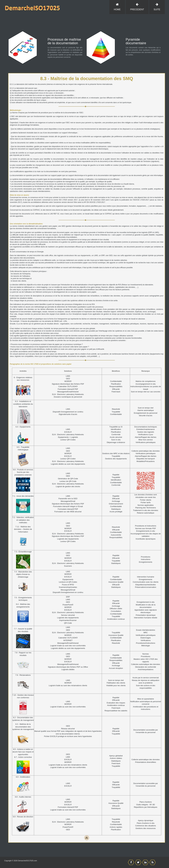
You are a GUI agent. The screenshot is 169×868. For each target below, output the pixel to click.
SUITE (157, 7)
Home (117, 7)
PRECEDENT (137, 7)
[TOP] (87, 838)
